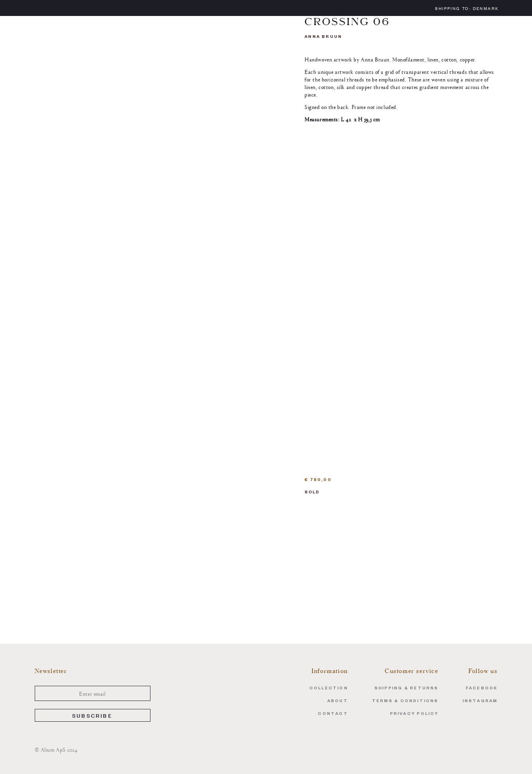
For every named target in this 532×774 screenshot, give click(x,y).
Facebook (482, 689)
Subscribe (92, 715)
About (338, 702)
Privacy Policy (414, 714)
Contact (333, 714)
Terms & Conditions (405, 702)
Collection (329, 689)
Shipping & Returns (406, 689)
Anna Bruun (323, 37)
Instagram (480, 702)
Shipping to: (467, 8)
